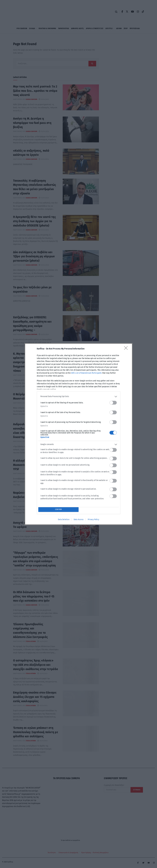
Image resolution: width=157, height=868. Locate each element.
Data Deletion (64, 519)
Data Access (79, 519)
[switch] (113, 403)
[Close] (127, 349)
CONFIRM (58, 509)
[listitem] (79, 397)
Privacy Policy (93, 519)
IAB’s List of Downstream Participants (86, 373)
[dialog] (79, 434)
